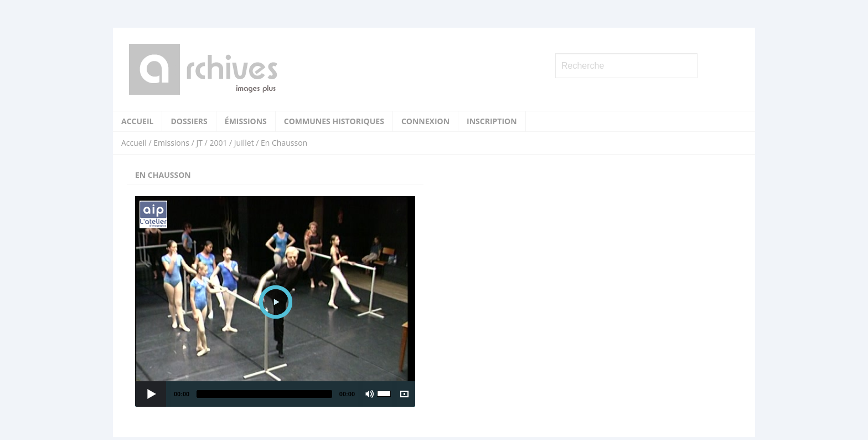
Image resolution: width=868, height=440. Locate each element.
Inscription (492, 121)
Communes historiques (334, 121)
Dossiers (189, 121)
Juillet (244, 143)
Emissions (171, 143)
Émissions (246, 121)
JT (199, 143)
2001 (218, 143)
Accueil (137, 121)
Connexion (425, 121)
